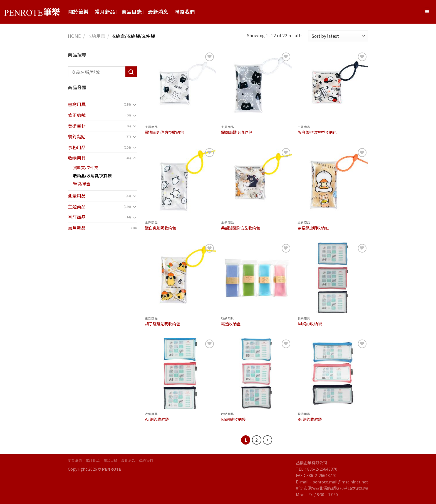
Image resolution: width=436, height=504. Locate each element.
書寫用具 (77, 104)
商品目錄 (132, 12)
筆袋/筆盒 (82, 184)
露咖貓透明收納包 (237, 132)
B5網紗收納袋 (233, 419)
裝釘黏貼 (77, 136)
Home (74, 36)
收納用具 (96, 36)
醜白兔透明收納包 (160, 228)
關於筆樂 (78, 12)
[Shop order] (338, 36)
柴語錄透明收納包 (313, 228)
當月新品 (105, 12)
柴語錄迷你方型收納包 (241, 228)
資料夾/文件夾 (86, 167)
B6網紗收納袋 (310, 419)
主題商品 (77, 206)
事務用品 (77, 147)
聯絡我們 (185, 12)
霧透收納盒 (231, 324)
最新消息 (158, 12)
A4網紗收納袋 (310, 324)
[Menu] (427, 12)
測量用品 (77, 196)
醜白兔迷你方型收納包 (317, 132)
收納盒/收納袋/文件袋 (92, 175)
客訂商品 (77, 217)
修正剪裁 (77, 115)
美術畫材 (77, 126)
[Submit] (131, 72)
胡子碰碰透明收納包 (162, 324)
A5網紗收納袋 (157, 419)
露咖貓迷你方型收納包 (164, 132)
